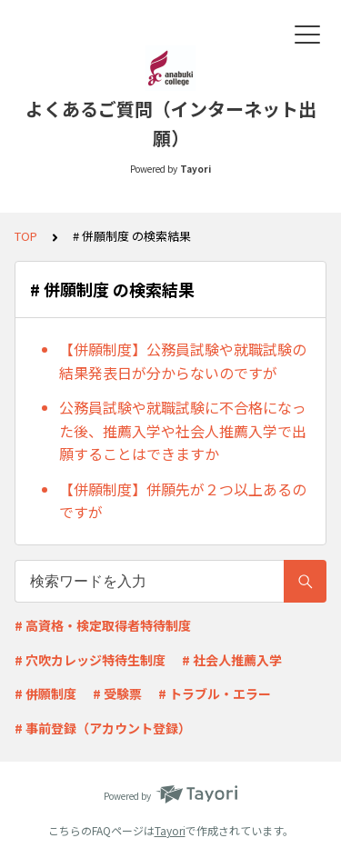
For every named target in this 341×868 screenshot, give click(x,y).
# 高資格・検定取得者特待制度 (103, 625)
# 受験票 (117, 693)
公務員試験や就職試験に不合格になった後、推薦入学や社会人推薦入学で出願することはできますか (183, 430)
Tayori (170, 830)
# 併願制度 (45, 693)
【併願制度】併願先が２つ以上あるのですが (183, 501)
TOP (26, 236)
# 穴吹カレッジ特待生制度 (90, 660)
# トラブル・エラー (215, 693)
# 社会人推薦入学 (232, 660)
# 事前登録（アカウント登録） (103, 728)
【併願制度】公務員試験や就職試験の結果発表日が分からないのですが (183, 361)
